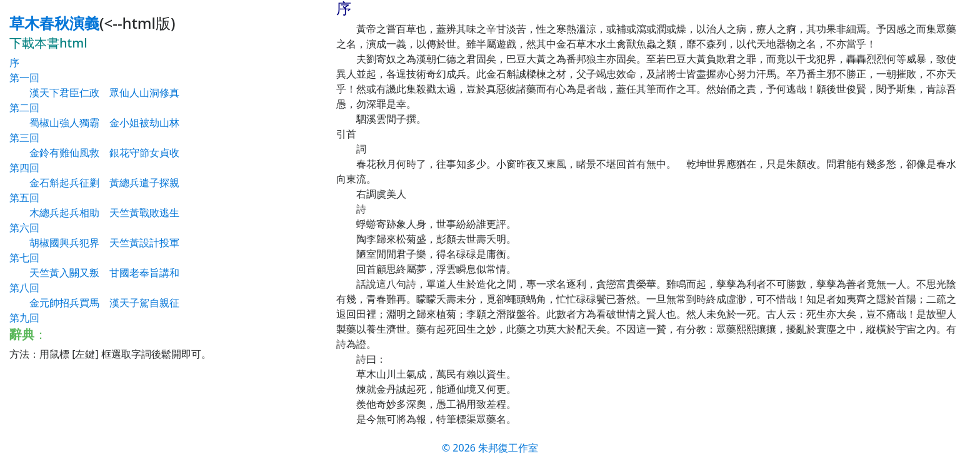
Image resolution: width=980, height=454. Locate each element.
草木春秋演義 (54, 23)
